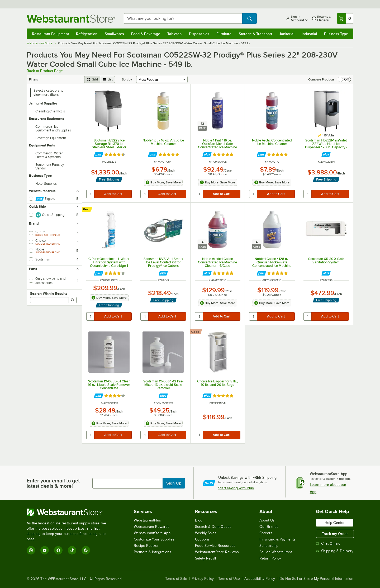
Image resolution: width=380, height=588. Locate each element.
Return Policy (270, 558)
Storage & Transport (255, 34)
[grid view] (92, 79)
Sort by (127, 79)
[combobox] (183, 18)
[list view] (108, 79)
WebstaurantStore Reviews (217, 552)
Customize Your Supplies (154, 539)
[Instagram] (31, 550)
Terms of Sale (176, 579)
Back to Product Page (45, 71)
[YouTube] (45, 550)
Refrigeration (87, 34)
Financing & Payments (277, 539)
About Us (267, 520)
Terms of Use (229, 579)
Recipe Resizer (146, 546)
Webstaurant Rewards (152, 527)
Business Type (336, 34)
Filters (34, 79)
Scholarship (269, 546)
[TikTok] (72, 550)
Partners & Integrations (153, 552)
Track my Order (335, 534)
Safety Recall (205, 558)
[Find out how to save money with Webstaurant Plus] (99, 155)
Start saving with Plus (236, 488)
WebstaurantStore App (152, 533)
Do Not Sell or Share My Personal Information (316, 579)
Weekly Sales (206, 533)
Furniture (224, 34)
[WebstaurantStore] (70, 512)
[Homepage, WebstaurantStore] (71, 19)
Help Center (335, 523)
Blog (199, 520)
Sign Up (174, 483)
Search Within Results (49, 293)
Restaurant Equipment (50, 34)
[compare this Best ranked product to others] (87, 209)
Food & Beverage (146, 34)
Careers (266, 533)
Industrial (309, 34)
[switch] (344, 79)
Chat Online (328, 544)
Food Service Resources (215, 546)
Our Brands (269, 527)
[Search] (73, 300)
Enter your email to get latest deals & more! (53, 483)
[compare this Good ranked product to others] (197, 332)
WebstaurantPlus (147, 520)
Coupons (202, 539)
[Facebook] (58, 550)
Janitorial (287, 34)
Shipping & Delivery (335, 551)
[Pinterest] (86, 550)
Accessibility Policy (260, 579)
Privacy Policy (203, 579)
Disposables (199, 34)
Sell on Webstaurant (276, 552)
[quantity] (91, 194)
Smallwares (114, 34)
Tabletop (174, 34)
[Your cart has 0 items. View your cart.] (345, 18)
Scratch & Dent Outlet (213, 527)
